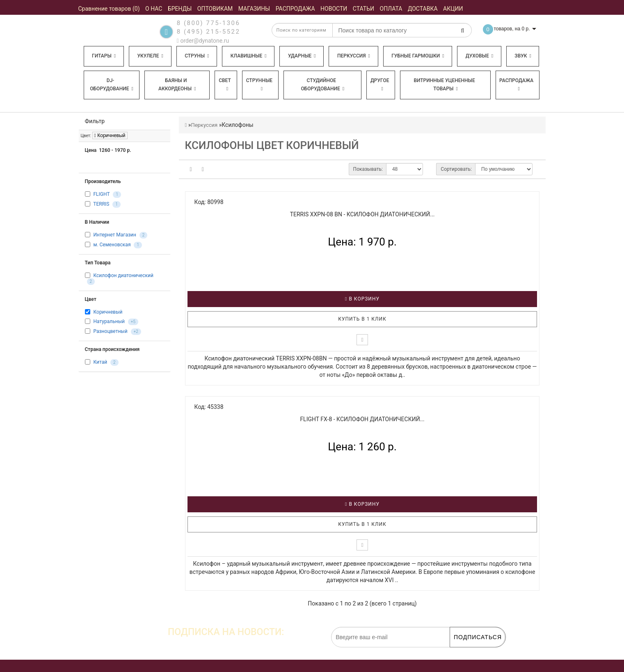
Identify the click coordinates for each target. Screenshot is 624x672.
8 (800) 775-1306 (209, 23)
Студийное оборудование (323, 85)
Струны (197, 56)
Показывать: (368, 169)
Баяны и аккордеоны (177, 85)
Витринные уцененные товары (444, 85)
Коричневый (110, 135)
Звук (523, 56)
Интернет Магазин (114, 235)
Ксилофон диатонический (123, 275)
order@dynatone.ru (203, 41)
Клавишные (249, 56)
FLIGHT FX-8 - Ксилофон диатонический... (362, 419)
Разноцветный (110, 331)
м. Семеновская (112, 245)
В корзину (362, 299)
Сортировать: (456, 169)
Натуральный (109, 321)
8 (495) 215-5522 (209, 32)
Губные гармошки (418, 56)
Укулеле (150, 56)
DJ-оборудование (112, 85)
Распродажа (516, 84)
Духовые (479, 56)
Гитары (104, 56)
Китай (100, 362)
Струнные (259, 84)
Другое (380, 84)
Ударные (302, 56)
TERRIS (101, 204)
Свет (225, 84)
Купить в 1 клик (362, 319)
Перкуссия (354, 56)
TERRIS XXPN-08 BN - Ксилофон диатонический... (362, 214)
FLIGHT (101, 194)
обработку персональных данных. (466, 651)
